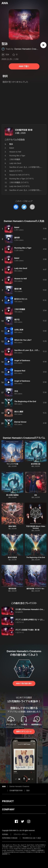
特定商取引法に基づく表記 (32, 838)
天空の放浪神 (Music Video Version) (36, 527)
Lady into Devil (15, 163)
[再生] (43, 45)
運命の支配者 (12, 557)
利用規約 (5, 834)
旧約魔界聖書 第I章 (24, 130)
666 (36, 495)
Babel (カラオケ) (16, 171)
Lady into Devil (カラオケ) (19, 186)
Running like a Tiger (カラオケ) (21, 179)
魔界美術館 (12, 589)
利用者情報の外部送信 (10, 838)
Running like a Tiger (17, 156)
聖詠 (28, 791)
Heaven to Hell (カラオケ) (19, 175)
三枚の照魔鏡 (15, 159)
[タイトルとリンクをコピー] (32, 207)
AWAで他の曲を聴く (24, 683)
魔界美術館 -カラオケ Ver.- (36, 589)
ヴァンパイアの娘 (12, 464)
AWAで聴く (24, 66)
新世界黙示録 (36, 464)
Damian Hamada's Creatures (28, 49)
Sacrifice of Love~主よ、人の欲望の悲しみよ (27, 167)
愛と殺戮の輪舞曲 (12, 495)
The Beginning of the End (36, 557)
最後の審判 (12, 526)
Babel (12, 148)
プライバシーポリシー (21, 834)
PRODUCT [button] (8, 801)
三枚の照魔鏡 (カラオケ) (19, 182)
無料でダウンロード (24, 732)
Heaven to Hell (15, 152)
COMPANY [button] (8, 809)
